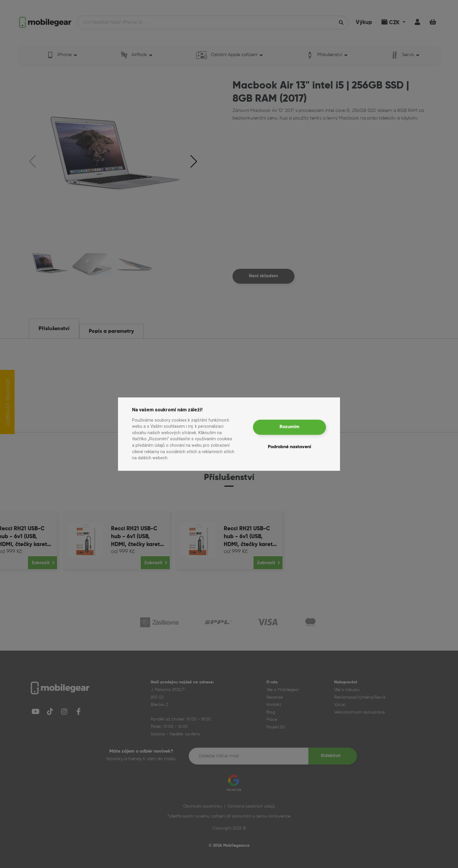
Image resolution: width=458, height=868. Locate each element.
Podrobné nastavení (289, 447)
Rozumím (289, 427)
